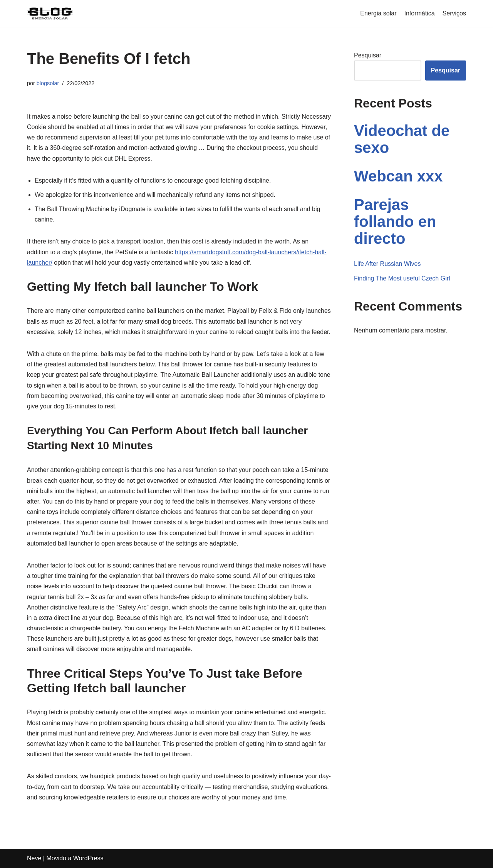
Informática (420, 13)
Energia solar (378, 13)
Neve (34, 858)
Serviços (454, 13)
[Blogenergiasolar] (50, 13)
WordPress (88, 858)
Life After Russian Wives (387, 264)
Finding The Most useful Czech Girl (402, 278)
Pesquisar (368, 55)
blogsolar (48, 83)
